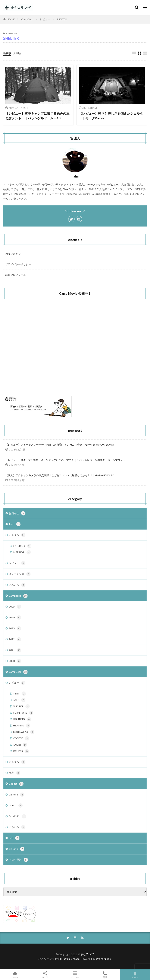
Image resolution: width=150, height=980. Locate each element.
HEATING (22, 726)
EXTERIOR (22, 546)
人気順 (17, 53)
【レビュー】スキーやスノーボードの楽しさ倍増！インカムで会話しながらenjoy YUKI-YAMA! (60, 445)
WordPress (103, 959)
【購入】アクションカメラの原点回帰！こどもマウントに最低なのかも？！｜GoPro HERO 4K (60, 475)
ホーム (15, 975)
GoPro (16, 805)
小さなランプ (86, 954)
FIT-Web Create (69, 959)
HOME (11, 19)
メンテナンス (20, 574)
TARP (19, 700)
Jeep (15, 524)
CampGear (27, 19)
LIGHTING (22, 719)
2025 (15, 607)
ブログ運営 (18, 860)
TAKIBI (20, 745)
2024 (15, 618)
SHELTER (62, 19)
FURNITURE (23, 713)
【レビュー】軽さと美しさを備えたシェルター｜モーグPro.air (111, 116)
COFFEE (21, 738)
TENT (19, 694)
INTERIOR (22, 552)
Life (14, 838)
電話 (105, 975)
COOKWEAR (24, 732)
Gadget (16, 784)
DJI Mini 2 (17, 816)
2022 (15, 639)
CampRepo (18, 596)
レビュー (45, 19)
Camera (17, 795)
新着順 (7, 53)
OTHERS (21, 751)
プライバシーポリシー (18, 264)
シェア (45, 975)
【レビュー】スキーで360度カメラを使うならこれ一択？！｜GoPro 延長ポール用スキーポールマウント (65, 460)
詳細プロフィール (16, 275)
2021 (15, 650)
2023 (15, 628)
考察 (15, 773)
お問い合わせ (13, 254)
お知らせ (17, 513)
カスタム (17, 535)
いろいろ (17, 585)
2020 (15, 661)
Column (17, 849)
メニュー (75, 975)
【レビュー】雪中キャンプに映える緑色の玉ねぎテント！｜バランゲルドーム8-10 (37, 116)
